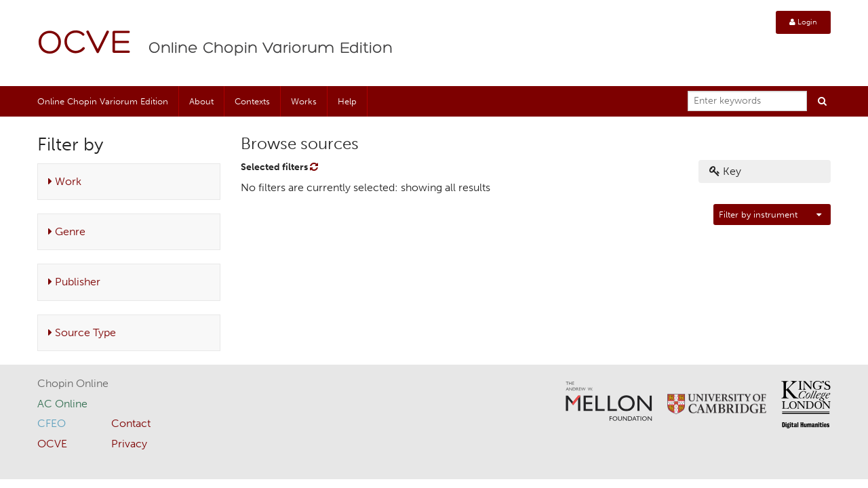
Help (347, 101)
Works (304, 101)
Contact (131, 423)
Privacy (129, 444)
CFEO (52, 423)
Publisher (74, 282)
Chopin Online (73, 383)
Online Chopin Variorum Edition (271, 49)
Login (803, 22)
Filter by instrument (758, 215)
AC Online (62, 404)
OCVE (85, 44)
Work (65, 181)
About (201, 101)
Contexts (252, 101)
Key (725, 171)
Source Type (82, 332)
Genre (67, 231)
